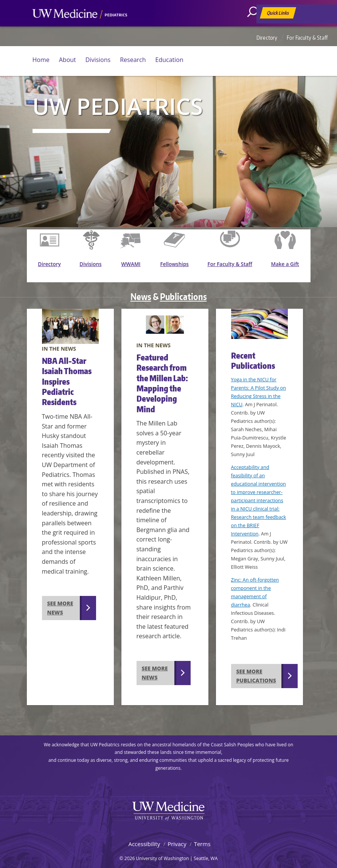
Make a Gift (286, 266)
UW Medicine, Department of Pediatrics (80, 28)
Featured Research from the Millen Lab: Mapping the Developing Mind (162, 377)
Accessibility (144, 837)
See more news (60, 601)
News (141, 290)
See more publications (256, 669)
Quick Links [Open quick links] (278, 14)
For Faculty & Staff (307, 38)
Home (41, 60)
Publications (183, 290)
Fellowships (177, 266)
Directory (267, 38)
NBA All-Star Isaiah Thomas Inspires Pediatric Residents (67, 375)
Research (133, 60)
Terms (202, 837)
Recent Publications (253, 354)
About (68, 60)
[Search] (255, 28)
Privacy (177, 837)
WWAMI (134, 266)
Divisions (98, 60)
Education (169, 60)
